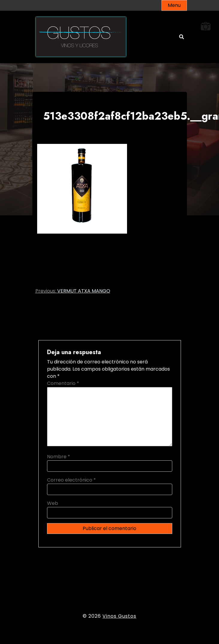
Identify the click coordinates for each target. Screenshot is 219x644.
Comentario (63, 383)
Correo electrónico (71, 480)
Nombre (59, 457)
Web (53, 503)
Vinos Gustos (119, 616)
